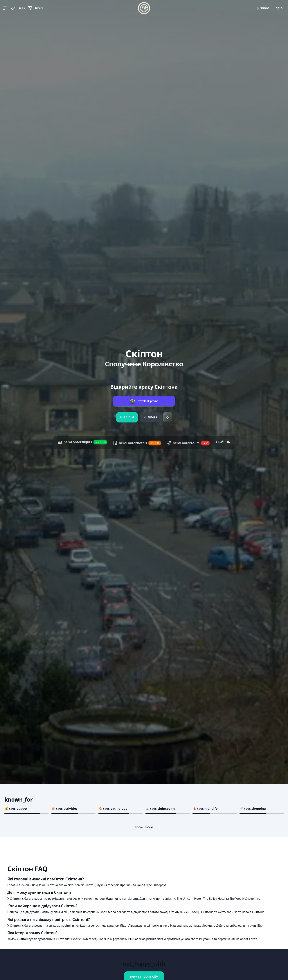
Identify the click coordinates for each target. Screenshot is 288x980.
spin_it (127, 417)
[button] (5, 8)
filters (150, 417)
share (263, 8)
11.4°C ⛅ (223, 442)
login (279, 8)
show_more (144, 827)
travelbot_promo (148, 401)
